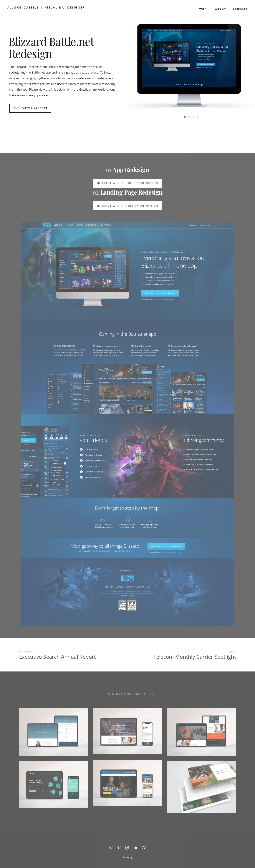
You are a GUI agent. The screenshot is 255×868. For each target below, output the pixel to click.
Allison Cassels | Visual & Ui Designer (46, 7)
